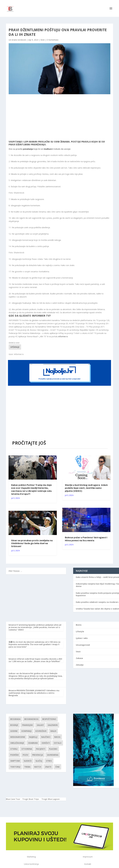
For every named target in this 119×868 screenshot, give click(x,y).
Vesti (43, 40)
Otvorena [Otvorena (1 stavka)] (27, 749)
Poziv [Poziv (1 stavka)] (25, 755)
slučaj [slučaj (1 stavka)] (39, 761)
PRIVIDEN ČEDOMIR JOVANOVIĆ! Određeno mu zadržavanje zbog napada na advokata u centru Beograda (34, 693)
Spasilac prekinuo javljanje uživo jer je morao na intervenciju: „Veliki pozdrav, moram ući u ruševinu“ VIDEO (35, 627)
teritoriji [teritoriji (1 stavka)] (15, 767)
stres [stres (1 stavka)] (49, 761)
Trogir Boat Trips (31, 799)
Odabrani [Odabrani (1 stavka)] (33, 743)
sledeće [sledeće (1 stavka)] (28, 761)
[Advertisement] (53, 117)
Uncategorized (83, 645)
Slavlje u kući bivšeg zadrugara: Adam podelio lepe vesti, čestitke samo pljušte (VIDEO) (86, 488)
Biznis (79, 625)
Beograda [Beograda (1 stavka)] (15, 719)
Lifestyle (80, 631)
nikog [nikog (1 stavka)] (57, 737)
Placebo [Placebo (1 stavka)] (53, 749)
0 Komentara (53, 40)
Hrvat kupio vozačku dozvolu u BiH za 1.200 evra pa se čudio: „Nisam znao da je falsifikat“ (35, 660)
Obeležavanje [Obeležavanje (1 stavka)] (17, 743)
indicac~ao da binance (19, 673)
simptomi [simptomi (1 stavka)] (15, 761)
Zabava (79, 658)
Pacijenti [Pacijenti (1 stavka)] (41, 749)
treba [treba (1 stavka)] (27, 767)
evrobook (22, 40)
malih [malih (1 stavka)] (53, 731)
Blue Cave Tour (13, 799)
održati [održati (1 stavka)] (46, 743)
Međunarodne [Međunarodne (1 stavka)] (18, 737)
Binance (12, 690)
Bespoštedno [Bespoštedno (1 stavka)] (49, 719)
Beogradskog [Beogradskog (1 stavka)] (31, 719)
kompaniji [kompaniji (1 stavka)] (27, 731)
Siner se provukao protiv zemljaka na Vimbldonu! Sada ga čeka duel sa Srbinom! (32, 543)
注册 (11, 642)
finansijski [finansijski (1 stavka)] (27, 725)
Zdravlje (80, 665)
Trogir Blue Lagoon (51, 799)
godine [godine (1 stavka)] (14, 731)
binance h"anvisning (18, 625)
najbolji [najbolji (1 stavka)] (33, 737)
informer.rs (63, 336)
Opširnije (15, 347)
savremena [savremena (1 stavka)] (53, 755)
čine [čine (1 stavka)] (57, 767)
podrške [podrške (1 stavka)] (15, 755)
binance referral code (19, 659)
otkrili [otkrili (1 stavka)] (14, 749)
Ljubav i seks (82, 638)
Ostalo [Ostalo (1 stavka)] (58, 743)
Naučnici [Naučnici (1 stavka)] (46, 737)
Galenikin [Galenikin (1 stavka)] (53, 725)
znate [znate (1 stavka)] (48, 767)
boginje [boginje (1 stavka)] (14, 725)
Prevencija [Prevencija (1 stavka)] (38, 755)
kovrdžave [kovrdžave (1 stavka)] (41, 731)
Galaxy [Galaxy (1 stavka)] (40, 725)
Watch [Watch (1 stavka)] (38, 767)
